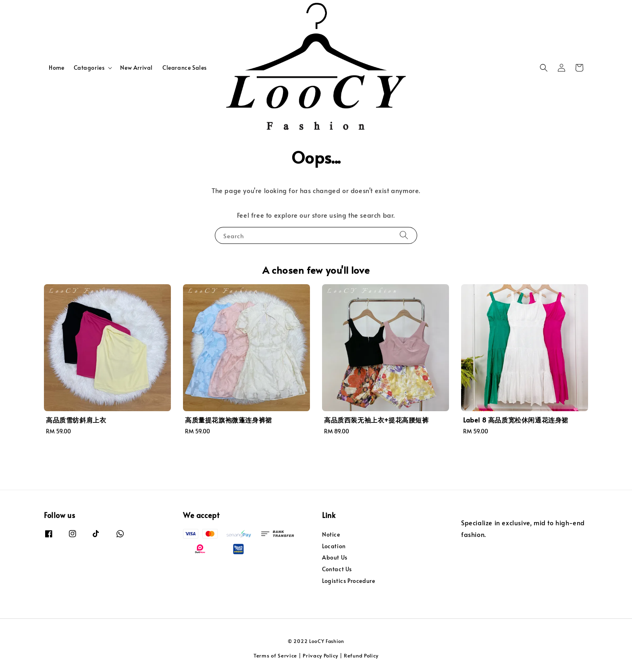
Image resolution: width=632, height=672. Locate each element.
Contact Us (337, 569)
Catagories (89, 68)
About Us (335, 557)
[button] (544, 68)
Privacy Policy (320, 655)
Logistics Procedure (348, 581)
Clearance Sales (185, 68)
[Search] (404, 235)
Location (334, 546)
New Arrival (136, 68)
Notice (331, 535)
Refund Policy (361, 655)
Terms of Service (275, 655)
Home (56, 68)
